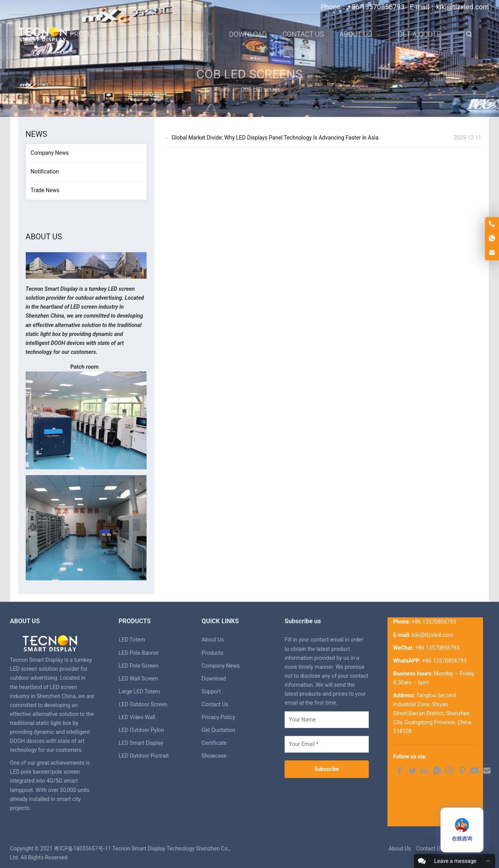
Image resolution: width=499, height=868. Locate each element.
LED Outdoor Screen (143, 704)
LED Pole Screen (138, 666)
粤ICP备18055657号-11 (82, 849)
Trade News (45, 190)
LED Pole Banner (139, 653)
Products (212, 653)
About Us (213, 640)
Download (214, 679)
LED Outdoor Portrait (144, 756)
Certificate (214, 743)
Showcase (214, 756)
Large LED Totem (139, 691)
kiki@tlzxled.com (432, 635)
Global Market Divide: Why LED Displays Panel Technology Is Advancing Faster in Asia (275, 138)
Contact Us (215, 704)
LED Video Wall (137, 717)
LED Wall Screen (138, 679)
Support (211, 691)
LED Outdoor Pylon (141, 730)
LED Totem (132, 640)
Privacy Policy (218, 717)
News (36, 134)
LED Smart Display (141, 743)
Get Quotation (218, 730)
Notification (45, 171)
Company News (50, 153)
